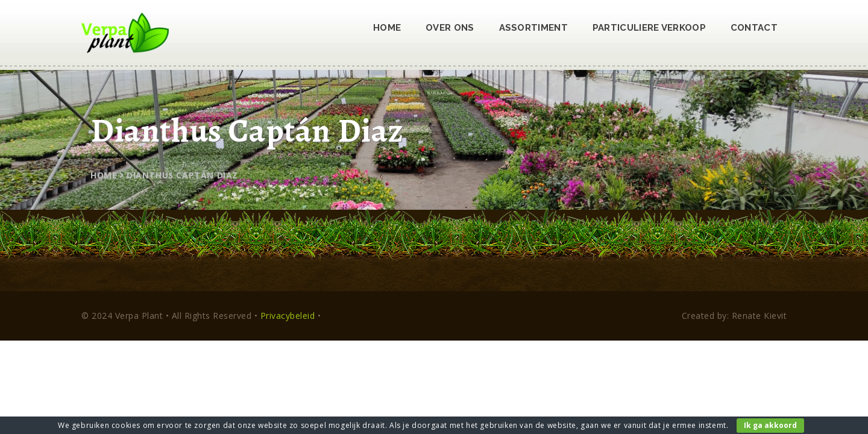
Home (387, 28)
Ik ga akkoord (770, 425)
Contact (754, 28)
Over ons (450, 28)
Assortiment (533, 28)
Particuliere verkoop (649, 28)
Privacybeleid (288, 316)
